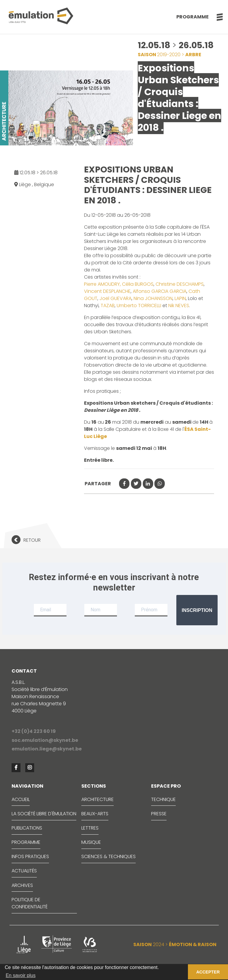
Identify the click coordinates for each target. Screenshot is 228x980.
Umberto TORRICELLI (139, 306)
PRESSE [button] (159, 814)
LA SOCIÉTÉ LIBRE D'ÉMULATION (44, 814)
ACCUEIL (21, 799)
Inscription (197, 610)
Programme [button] (193, 17)
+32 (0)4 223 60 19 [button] (34, 731)
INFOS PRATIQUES (30, 856)
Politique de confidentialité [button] (30, 903)
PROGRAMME (26, 842)
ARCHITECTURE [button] (98, 799)
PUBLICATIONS (27, 828)
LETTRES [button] (90, 828)
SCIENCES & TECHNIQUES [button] (109, 856)
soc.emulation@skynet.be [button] (45, 740)
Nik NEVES (178, 306)
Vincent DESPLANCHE (107, 291)
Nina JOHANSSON (153, 298)
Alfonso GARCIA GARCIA (160, 291)
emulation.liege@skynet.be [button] (47, 749)
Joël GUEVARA (115, 298)
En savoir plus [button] (21, 975)
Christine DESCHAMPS (180, 284)
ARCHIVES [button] (22, 885)
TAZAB (108, 306)
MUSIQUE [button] (91, 842)
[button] (217, 17)
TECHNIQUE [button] (163, 799)
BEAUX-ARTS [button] (95, 814)
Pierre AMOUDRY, (102, 284)
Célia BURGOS (137, 284)
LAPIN (180, 298)
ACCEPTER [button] (208, 972)
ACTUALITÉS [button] (24, 871)
